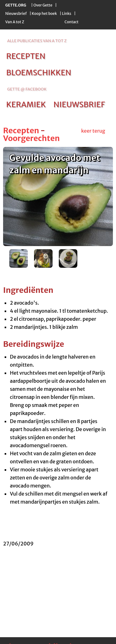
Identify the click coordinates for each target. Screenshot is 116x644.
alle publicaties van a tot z (37, 41)
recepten (26, 56)
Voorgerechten (31, 138)
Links (67, 13)
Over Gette (43, 5)
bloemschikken (39, 73)
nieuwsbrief (79, 104)
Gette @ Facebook (27, 89)
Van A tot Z (15, 22)
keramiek (26, 104)
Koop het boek (44, 13)
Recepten (21, 130)
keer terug (93, 131)
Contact (71, 22)
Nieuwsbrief (16, 13)
